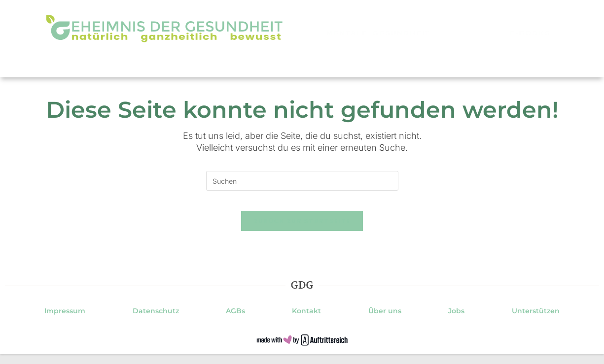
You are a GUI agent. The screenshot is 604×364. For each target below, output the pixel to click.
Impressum (65, 321)
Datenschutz (156, 321)
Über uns (385, 321)
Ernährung (219, 62)
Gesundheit (82, 62)
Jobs (456, 321)
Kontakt (306, 321)
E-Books (530, 62)
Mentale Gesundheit (378, 62)
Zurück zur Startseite (302, 231)
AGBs (235, 321)
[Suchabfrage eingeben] (302, 181)
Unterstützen (536, 321)
